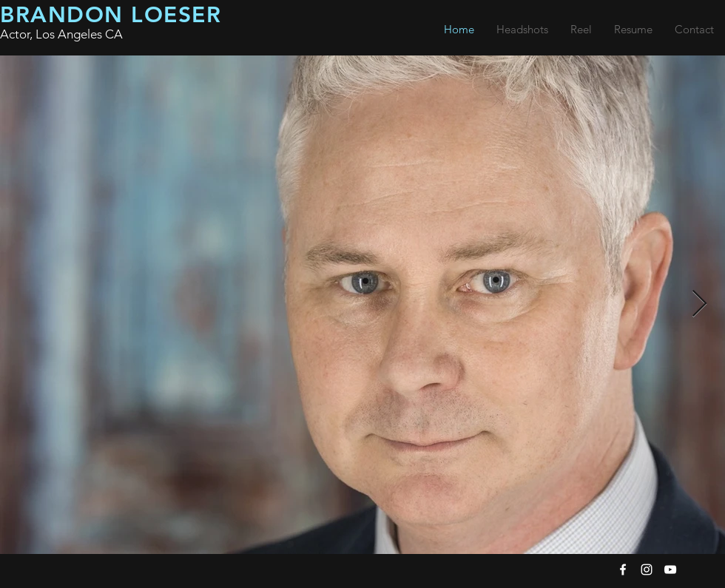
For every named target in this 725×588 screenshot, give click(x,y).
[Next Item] (699, 304)
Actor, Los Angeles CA (61, 34)
